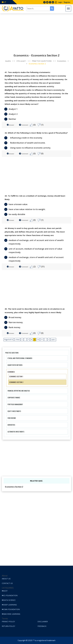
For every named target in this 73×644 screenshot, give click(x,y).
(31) (41, 267)
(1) (40, 125)
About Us (6, 579)
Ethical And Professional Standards (20, 358)
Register (67, 2)
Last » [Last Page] (53, 340)
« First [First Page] (17, 340)
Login (60, 2)
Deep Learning (9, 605)
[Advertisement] (36, 32)
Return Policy (8, 626)
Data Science (9, 600)
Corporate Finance (14, 398)
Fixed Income (12, 418)
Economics (11, 372)
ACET (5, 591)
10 (38, 340)
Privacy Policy (8, 622)
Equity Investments (14, 411)
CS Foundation (10, 595)
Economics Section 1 (16, 376)
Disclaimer (43, 622)
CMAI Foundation (11, 609)
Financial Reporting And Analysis (19, 391)
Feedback (42, 626)
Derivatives (11, 425)
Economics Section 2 (16, 382)
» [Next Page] (49, 340)
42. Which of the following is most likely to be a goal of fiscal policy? (36, 133)
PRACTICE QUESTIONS (12, 353)
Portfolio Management (15, 404)
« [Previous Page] (22, 340)
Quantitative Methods (15, 365)
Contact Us (7, 583)
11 (42, 340)
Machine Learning (11, 614)
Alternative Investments (16, 432)
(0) (33, 125)
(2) (33, 267)
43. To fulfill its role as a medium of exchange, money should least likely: (35, 198)
